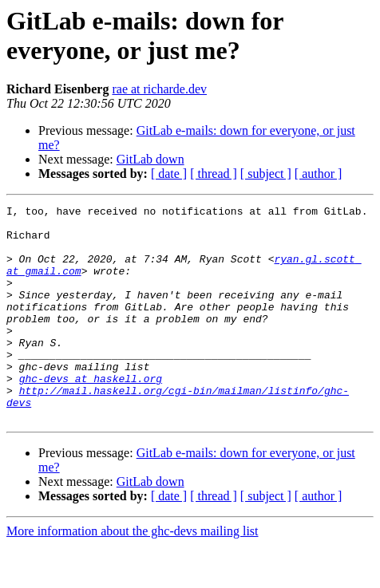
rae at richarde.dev (159, 89)
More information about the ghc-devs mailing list (133, 574)
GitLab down (150, 159)
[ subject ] (266, 174)
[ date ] (169, 174)
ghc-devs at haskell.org (91, 414)
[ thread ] (214, 174)
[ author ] (319, 174)
